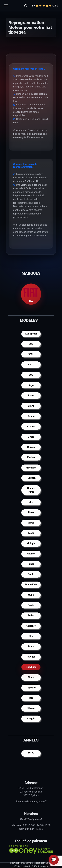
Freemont (31, 468)
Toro (31, 698)
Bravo (31, 406)
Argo (31, 385)
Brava (31, 396)
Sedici (31, 616)
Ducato (31, 447)
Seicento (31, 626)
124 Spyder (31, 334)
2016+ (31, 753)
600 (31, 375)
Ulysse (31, 708)
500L (31, 354)
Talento (31, 657)
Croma (31, 416)
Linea (31, 512)
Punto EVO (31, 585)
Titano (31, 677)
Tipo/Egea (31, 667)
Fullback (31, 478)
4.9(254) (45, 6)
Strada (31, 646)
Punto (31, 574)
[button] (26, 6)
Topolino (31, 688)
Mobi (31, 533)
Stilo (31, 636)
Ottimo (31, 554)
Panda (31, 564)
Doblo (31, 437)
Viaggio (31, 719)
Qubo (31, 595)
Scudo (31, 605)
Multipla (31, 543)
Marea (31, 523)
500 (31, 344)
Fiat (31, 294)
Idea (31, 502)
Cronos (31, 427)
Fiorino (31, 457)
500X (31, 365)
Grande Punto (31, 490)
